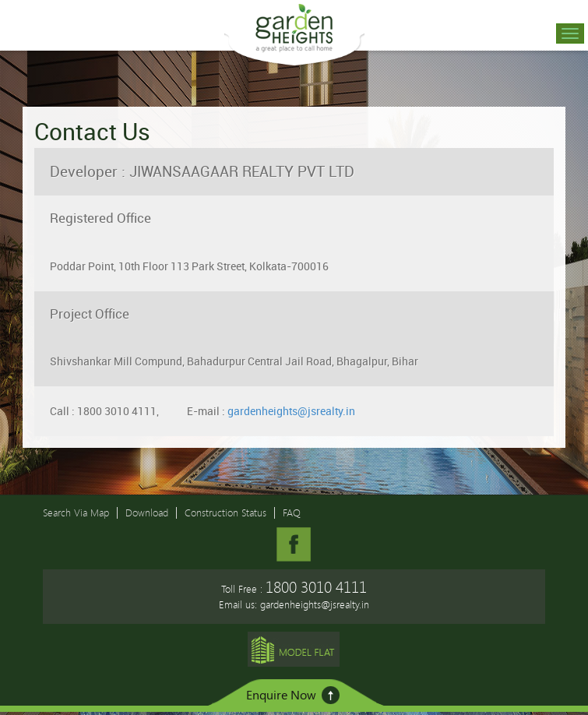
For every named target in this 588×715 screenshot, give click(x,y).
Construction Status (225, 512)
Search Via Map (76, 512)
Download (147, 512)
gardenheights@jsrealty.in (291, 411)
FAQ (292, 512)
